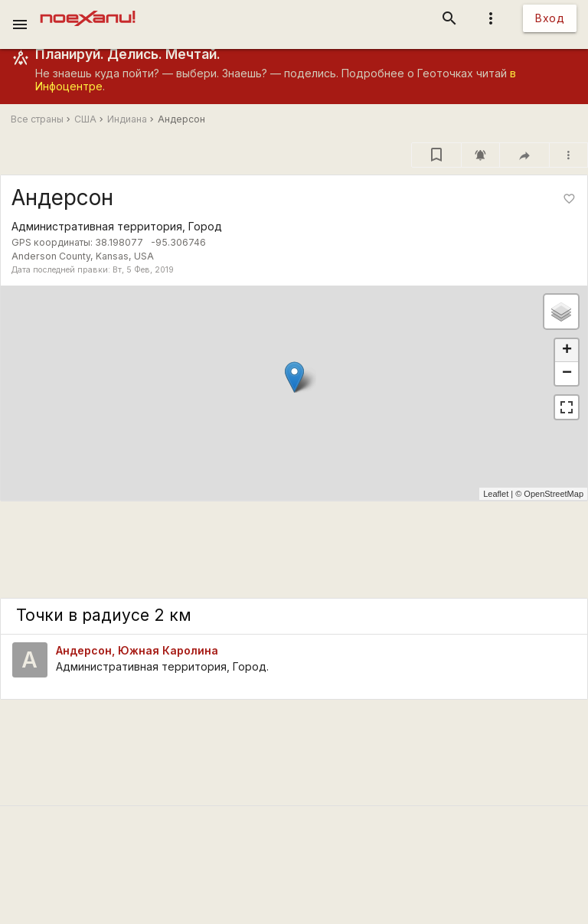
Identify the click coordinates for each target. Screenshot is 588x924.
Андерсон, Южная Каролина (137, 650)
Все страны (37, 119)
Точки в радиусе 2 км (104, 615)
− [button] (567, 374)
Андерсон (181, 119)
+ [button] (567, 351)
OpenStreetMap (554, 494)
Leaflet (496, 494)
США (85, 119)
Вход (550, 18)
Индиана (127, 119)
